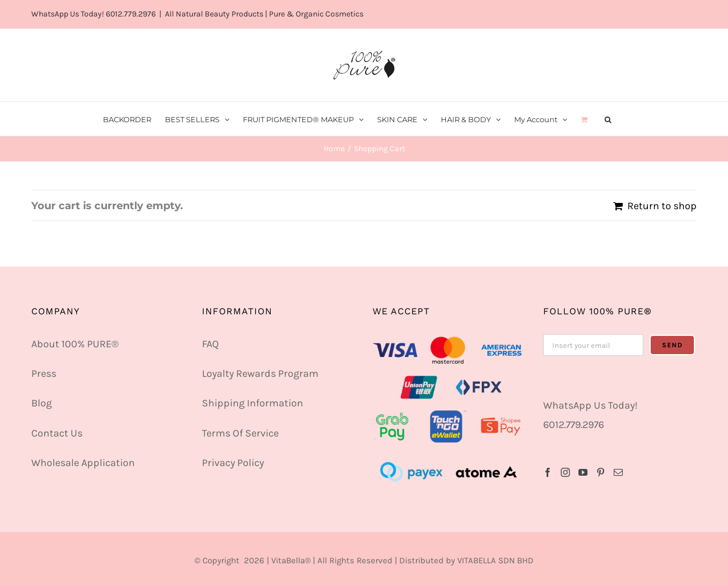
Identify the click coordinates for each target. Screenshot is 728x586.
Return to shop (662, 206)
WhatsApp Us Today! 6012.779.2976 (94, 14)
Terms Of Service (240, 433)
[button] (608, 119)
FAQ (210, 344)
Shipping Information (253, 403)
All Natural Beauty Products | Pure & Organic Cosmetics (264, 14)
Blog (42, 403)
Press (44, 373)
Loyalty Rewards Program (260, 373)
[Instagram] (565, 472)
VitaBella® (291, 560)
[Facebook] (548, 472)
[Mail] (618, 472)
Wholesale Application (83, 463)
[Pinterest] (601, 472)
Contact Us (57, 433)
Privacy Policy (233, 463)
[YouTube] (583, 472)
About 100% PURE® (75, 344)
